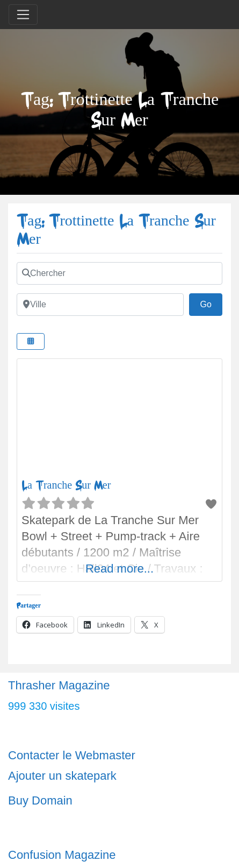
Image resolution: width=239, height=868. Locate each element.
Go (211, 303)
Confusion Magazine (62, 855)
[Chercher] (119, 273)
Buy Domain (40, 800)
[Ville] (100, 305)
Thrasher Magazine (59, 685)
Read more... (119, 569)
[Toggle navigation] (23, 15)
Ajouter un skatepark (62, 776)
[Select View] (31, 341)
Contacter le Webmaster (72, 755)
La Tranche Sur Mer (66, 485)
